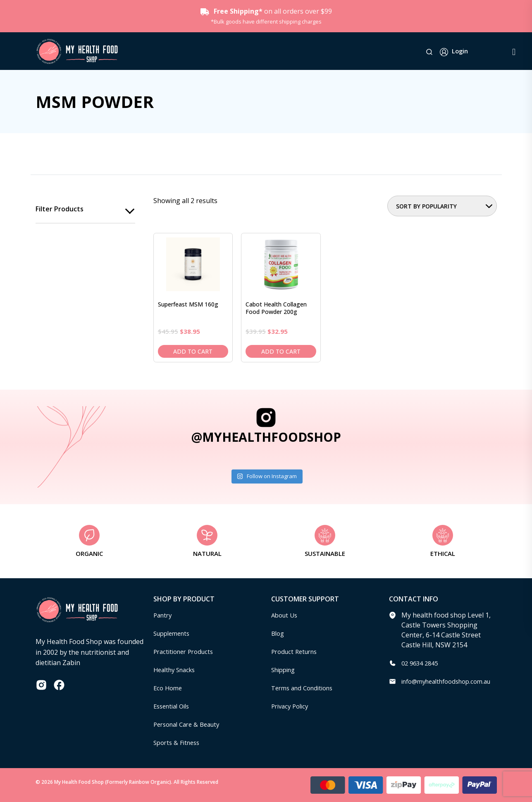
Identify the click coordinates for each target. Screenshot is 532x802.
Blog (278, 633)
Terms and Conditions (305, 688)
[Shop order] (442, 206)
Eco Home (169, 688)
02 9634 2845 (422, 663)
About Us (286, 615)
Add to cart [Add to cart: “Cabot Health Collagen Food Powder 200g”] (281, 351)
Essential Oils (174, 706)
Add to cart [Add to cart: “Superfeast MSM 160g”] (193, 351)
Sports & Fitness (179, 742)
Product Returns (297, 651)
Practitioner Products (186, 651)
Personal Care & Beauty (190, 724)
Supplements (174, 633)
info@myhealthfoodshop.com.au (452, 681)
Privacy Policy (292, 706)
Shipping (285, 670)
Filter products (60, 209)
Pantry (164, 615)
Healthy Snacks (177, 670)
